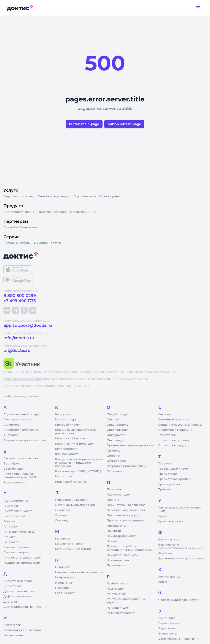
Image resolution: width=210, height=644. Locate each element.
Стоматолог (167, 435)
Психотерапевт (118, 560)
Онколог (113, 420)
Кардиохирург (66, 420)
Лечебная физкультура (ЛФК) (77, 505)
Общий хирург (118, 414)
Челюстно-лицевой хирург (178, 600)
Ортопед (113, 451)
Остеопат (114, 456)
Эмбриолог (167, 618)
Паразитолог (116, 489)
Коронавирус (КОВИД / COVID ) (78, 471)
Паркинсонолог (119, 495)
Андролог (11, 435)
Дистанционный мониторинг (25, 607)
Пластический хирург (123, 515)
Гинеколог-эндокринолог (22, 558)
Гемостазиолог (14, 516)
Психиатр (114, 531)
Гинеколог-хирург (17, 552)
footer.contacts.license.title (22, 379)
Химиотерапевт (170, 577)
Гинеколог (11, 542)
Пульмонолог (117, 565)
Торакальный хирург (174, 469)
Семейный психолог (174, 420)
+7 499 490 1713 (20, 301)
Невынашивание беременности (79, 572)
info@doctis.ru (19, 338)
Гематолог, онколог (18, 511)
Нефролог (63, 588)
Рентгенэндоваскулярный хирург (126, 601)
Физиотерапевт (170, 540)
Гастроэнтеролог (16, 501)
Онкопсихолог (118, 430)
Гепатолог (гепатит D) (19, 532)
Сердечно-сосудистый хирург (181, 425)
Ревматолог (116, 589)
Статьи (56, 243)
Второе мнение (15, 483)
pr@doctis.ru (17, 350)
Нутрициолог (65, 593)
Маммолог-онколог (69, 544)
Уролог (164, 516)
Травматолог (168, 474)
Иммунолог (12, 625)
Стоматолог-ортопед (174, 440)
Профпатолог (117, 526)
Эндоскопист (168, 628)
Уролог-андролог (171, 521)
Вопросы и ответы (17, 243)
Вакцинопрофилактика (21, 458)
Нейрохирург (65, 578)
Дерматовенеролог (18, 581)
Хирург (164, 582)
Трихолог (165, 489)
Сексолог (165, 414)
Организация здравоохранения (130, 445)
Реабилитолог (117, 584)
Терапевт (165, 464)
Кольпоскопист (66, 454)
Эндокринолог (169, 623)
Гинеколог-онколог (18, 547)
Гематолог (11, 506)
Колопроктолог (66, 449)
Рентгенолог (116, 594)
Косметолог (64, 477)
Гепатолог (11, 527)
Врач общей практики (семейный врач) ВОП (20, 476)
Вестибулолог (14, 469)
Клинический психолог (72, 439)
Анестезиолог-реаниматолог (25, 440)
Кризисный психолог (71, 482)
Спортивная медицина (175, 430)
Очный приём (110, 196)
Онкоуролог (116, 435)
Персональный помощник (126, 510)
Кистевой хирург (68, 425)
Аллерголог (12, 425)
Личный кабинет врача (21, 227)
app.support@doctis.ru (28, 325)
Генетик (9, 521)
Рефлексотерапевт (121, 613)
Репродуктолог (118, 608)
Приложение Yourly (52, 212)
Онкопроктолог (118, 425)
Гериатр (9, 537)
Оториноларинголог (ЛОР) (127, 466)
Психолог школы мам (123, 555)
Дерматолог (12, 586)
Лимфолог (63, 510)
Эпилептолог (168, 634)
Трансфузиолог (170, 484)
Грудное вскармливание (22, 563)
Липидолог (63, 515)
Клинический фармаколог (75, 444)
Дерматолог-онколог (19, 591)
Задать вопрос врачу (19, 196)
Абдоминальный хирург (21, 414)
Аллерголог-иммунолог (21, 430)
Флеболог (166, 553)
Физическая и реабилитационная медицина (181, 546)
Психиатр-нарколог (122, 536)
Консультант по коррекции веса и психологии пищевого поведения (79, 463)
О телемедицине (83, 212)
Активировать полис (19, 212)
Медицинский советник (73, 549)
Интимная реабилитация (22, 630)
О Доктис (41, 243)
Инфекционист (15, 635)
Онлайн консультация (54, 196)
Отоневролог (117, 461)
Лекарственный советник (74, 500)
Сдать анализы (85, 196)
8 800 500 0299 (20, 296)
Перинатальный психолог (126, 505)
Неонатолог (64, 583)
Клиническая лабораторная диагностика (76, 432)
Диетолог (10, 602)
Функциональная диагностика (181, 559)
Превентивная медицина (126, 521)
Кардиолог (63, 414)
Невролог (62, 567)
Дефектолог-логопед (19, 597)
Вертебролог (13, 464)
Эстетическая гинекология (178, 639)
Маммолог (63, 539)
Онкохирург (116, 440)
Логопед (61, 521)
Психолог (114, 541)
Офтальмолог (117, 471)
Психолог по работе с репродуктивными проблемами (131, 548)
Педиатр (113, 500)
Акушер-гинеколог (17, 420)
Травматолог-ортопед (174, 479)
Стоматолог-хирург (173, 445)
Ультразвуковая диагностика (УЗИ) (180, 509)
